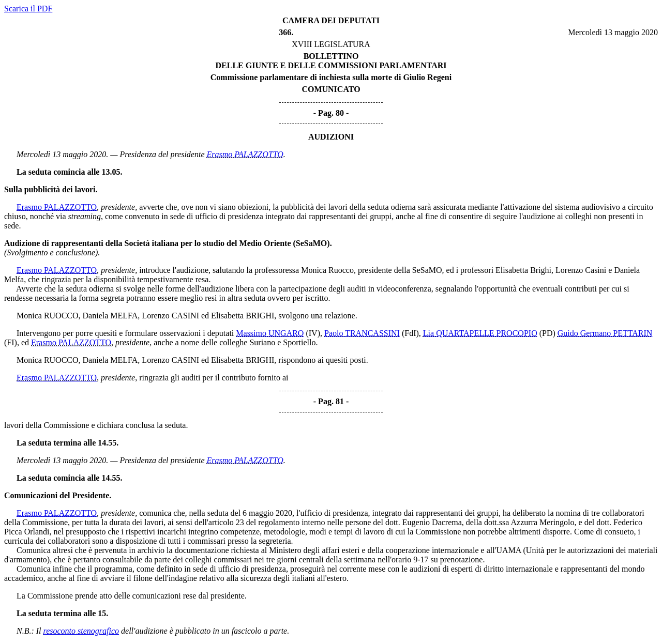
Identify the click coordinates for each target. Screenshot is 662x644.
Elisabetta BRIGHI (243, 316)
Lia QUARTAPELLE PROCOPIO (480, 333)
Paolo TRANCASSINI (362, 333)
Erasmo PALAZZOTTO (245, 154)
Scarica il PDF (28, 9)
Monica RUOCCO (48, 316)
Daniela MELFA (110, 316)
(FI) (11, 342)
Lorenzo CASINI (170, 316)
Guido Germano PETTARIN (605, 333)
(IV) (313, 333)
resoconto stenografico (81, 631)
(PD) (547, 333)
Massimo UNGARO (270, 333)
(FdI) (410, 333)
